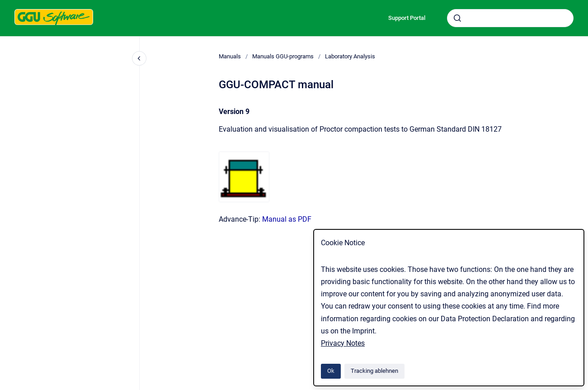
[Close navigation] (139, 58)
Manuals (230, 56)
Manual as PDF (287, 219)
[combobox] (510, 18)
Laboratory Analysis (350, 56)
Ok (331, 371)
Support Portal (407, 18)
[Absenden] (457, 18)
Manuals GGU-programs (283, 56)
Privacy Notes (343, 343)
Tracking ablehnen (374, 371)
